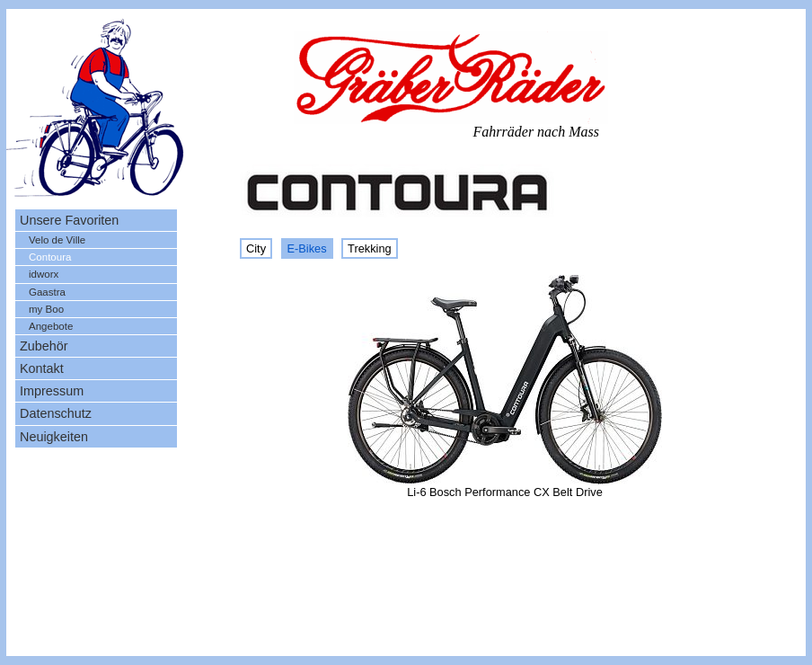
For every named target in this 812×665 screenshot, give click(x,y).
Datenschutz (56, 413)
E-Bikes (307, 248)
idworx (44, 274)
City (256, 248)
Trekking (370, 248)
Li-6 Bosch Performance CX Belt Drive (505, 492)
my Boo (46, 309)
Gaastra (47, 292)
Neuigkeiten (54, 437)
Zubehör (44, 346)
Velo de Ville (57, 240)
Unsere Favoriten (69, 220)
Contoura (50, 257)
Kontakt (42, 368)
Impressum (52, 391)
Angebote (51, 326)
